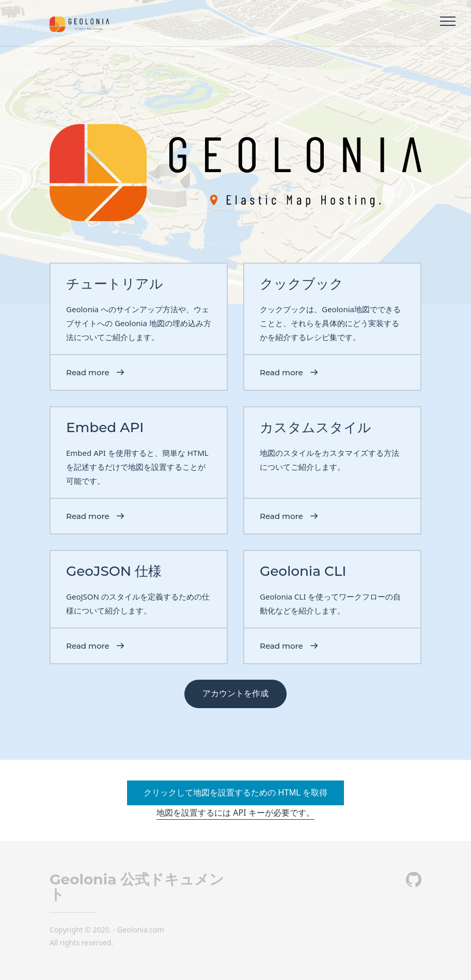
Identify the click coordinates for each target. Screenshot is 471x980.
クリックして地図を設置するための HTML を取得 (235, 793)
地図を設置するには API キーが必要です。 (235, 813)
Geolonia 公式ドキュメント (137, 887)
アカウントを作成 (235, 693)
